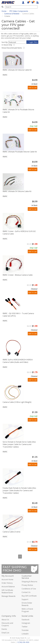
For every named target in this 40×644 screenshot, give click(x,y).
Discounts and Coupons (7, 624)
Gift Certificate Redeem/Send (7, 591)
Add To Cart (33, 88)
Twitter (25, 627)
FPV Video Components (19, 11)
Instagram (26, 623)
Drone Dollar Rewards (27, 604)
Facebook (25, 620)
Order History (7, 583)
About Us (5, 620)
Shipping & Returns (29, 582)
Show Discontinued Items (12, 48)
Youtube (25, 630)
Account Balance (8, 587)
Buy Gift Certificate (29, 596)
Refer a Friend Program (27, 610)
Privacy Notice (27, 585)
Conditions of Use (29, 589)
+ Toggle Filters (32, 42)
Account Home (7, 580)
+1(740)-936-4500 (23, 642)
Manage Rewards (9, 596)
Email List (5, 633)
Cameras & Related (12, 14)
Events (4, 629)
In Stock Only (7, 45)
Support (25, 599)
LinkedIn (25, 634)
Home (4, 11)
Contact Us (26, 592)
